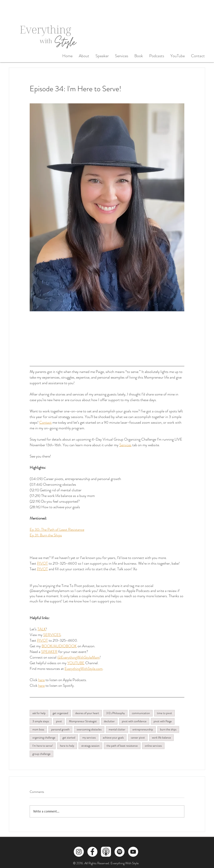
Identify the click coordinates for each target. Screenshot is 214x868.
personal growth (60, 729)
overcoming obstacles (89, 729)
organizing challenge (44, 737)
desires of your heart (87, 713)
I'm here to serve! (43, 746)
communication (141, 713)
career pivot (138, 737)
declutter (109, 721)
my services (89, 737)
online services (153, 746)
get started (69, 737)
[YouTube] (133, 852)
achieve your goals (113, 737)
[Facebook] (92, 852)
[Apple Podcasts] (106, 852)
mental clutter (117, 729)
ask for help (39, 713)
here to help (67, 746)
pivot (59, 721)
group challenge (41, 754)
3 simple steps (41, 721)
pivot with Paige (163, 721)
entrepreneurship (143, 729)
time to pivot (164, 713)
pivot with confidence (134, 721)
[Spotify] (120, 852)
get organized (60, 713)
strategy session (90, 746)
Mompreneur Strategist (83, 721)
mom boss (38, 729)
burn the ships (168, 729)
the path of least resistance (122, 746)
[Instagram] (79, 852)
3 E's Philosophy (115, 713)
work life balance (161, 737)
